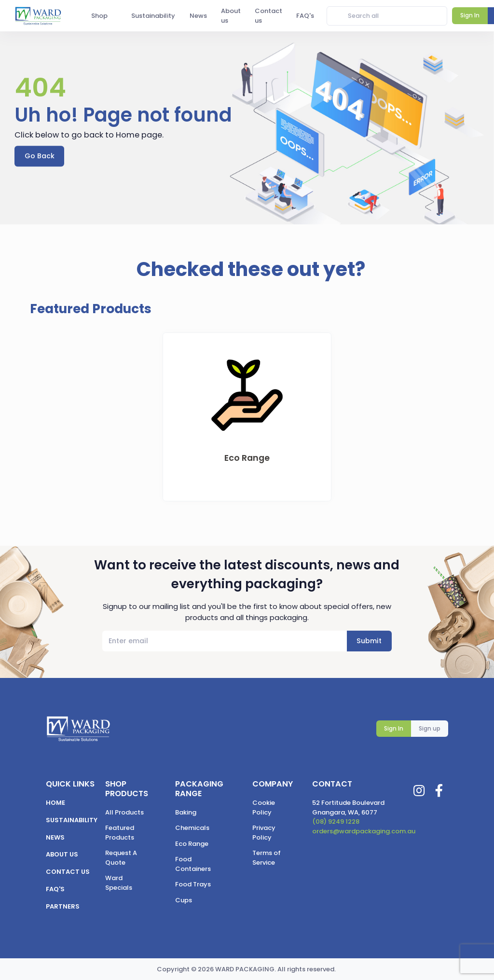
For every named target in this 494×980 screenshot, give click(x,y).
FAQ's (55, 889)
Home (55, 803)
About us (62, 854)
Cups (184, 900)
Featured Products (120, 833)
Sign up (430, 728)
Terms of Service (267, 858)
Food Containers (193, 864)
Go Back (40, 156)
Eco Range (192, 844)
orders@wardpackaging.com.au (364, 831)
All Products (124, 812)
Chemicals (192, 828)
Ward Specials (119, 883)
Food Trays (193, 884)
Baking (186, 812)
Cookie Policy (264, 807)
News (55, 837)
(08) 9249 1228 (336, 821)
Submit (369, 641)
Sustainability (72, 820)
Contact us (68, 872)
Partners (63, 906)
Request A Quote (121, 858)
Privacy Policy (264, 833)
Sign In (394, 728)
